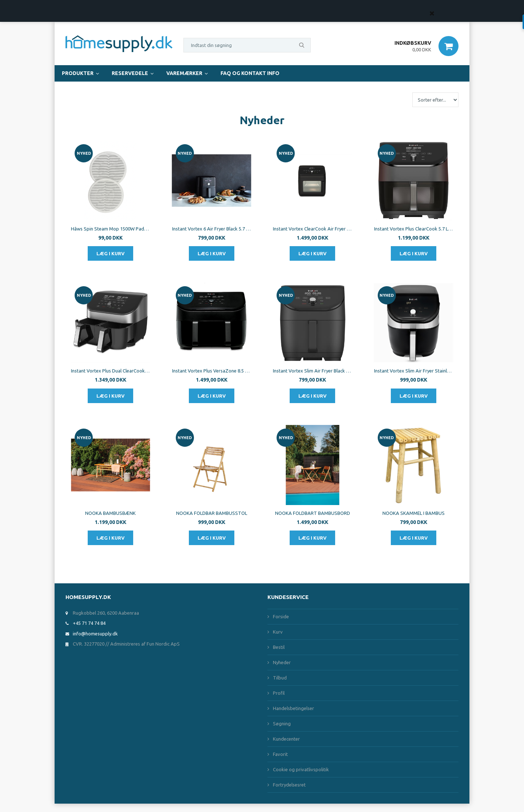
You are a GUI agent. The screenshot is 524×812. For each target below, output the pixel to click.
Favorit (280, 754)
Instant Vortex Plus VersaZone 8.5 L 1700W (212, 371)
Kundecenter (286, 739)
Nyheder (282, 662)
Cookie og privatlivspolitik (301, 769)
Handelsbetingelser (293, 708)
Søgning (282, 724)
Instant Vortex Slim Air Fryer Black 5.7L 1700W (313, 371)
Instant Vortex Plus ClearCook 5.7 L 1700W (414, 229)
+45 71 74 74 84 (89, 623)
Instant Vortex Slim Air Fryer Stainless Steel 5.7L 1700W (414, 371)
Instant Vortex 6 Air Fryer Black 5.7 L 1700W (212, 229)
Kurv (278, 632)
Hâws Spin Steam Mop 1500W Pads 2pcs (111, 229)
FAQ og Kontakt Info (250, 73)
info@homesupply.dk (95, 634)
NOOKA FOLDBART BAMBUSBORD (313, 513)
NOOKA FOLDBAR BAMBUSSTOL (212, 513)
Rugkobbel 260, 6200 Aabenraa (106, 613)
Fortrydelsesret (289, 785)
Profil (279, 693)
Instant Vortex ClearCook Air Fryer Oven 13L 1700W (313, 229)
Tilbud (280, 678)
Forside (281, 616)
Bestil (279, 647)
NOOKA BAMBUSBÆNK (110, 513)
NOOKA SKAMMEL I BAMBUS (414, 513)
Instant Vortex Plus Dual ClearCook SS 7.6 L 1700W (111, 371)
